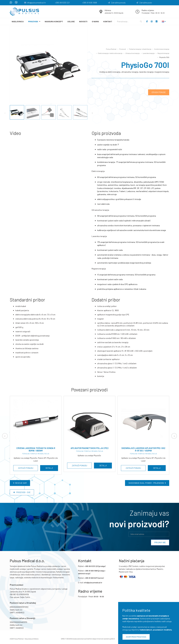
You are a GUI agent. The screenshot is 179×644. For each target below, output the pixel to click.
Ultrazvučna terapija (132, 53)
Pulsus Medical (111, 49)
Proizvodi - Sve (22, 492)
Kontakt (108, 21)
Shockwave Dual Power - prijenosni (147, 483)
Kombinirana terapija (162, 49)
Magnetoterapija (163, 53)
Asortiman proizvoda (136, 637)
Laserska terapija (149, 53)
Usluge (71, 21)
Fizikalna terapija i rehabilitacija (140, 49)
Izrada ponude (159, 92)
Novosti (83, 21)
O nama (95, 21)
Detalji (49, 468)
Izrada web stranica (79, 639)
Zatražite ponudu (117, 3)
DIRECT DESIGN (66, 639)
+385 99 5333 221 (62, 3)
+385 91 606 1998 (90, 3)
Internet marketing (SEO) (106, 639)
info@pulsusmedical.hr (36, 3)
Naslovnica (18, 21)
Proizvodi (33, 21)
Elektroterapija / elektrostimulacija (110, 53)
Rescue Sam (20, 483)
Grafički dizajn (92, 639)
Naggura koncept (54, 21)
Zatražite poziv (144, 3)
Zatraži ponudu (26, 468)
